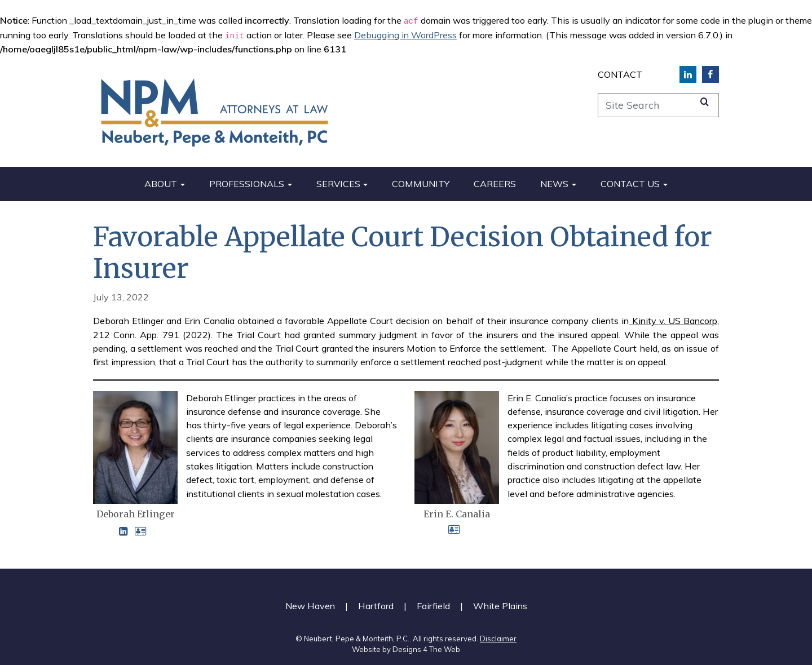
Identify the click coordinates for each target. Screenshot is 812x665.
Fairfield (433, 606)
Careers (495, 184)
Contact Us (630, 184)
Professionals (247, 184)
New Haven (310, 606)
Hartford (376, 606)
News (554, 184)
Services (338, 184)
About (161, 184)
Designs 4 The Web (426, 649)
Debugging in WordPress (405, 35)
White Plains (500, 606)
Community (421, 184)
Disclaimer (498, 639)
